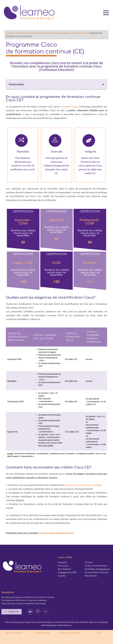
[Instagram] (38, 612)
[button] (103, 85)
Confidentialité (42, 633)
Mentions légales (14, 633)
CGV (99, 633)
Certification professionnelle (26, 33)
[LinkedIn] (30, 612)
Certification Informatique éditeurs (55, 33)
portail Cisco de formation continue (83, 485)
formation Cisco (69, 107)
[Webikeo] (45, 612)
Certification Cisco (79, 33)
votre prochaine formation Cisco (56, 533)
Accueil (9, 33)
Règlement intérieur (71, 633)
